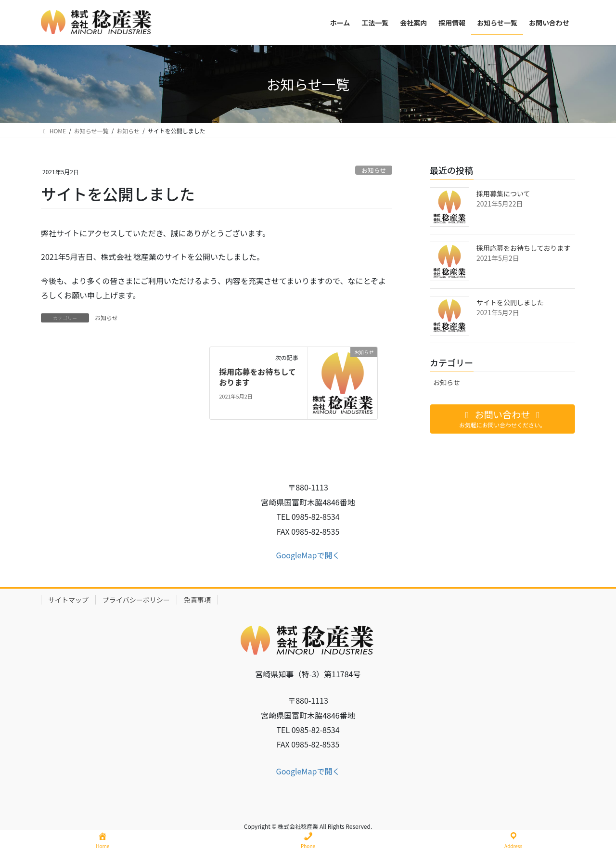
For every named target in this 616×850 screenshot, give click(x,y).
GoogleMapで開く (308, 555)
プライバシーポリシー (136, 600)
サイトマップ (68, 600)
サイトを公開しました (510, 302)
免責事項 (197, 600)
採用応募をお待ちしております (257, 377)
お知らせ (374, 170)
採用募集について (503, 193)
